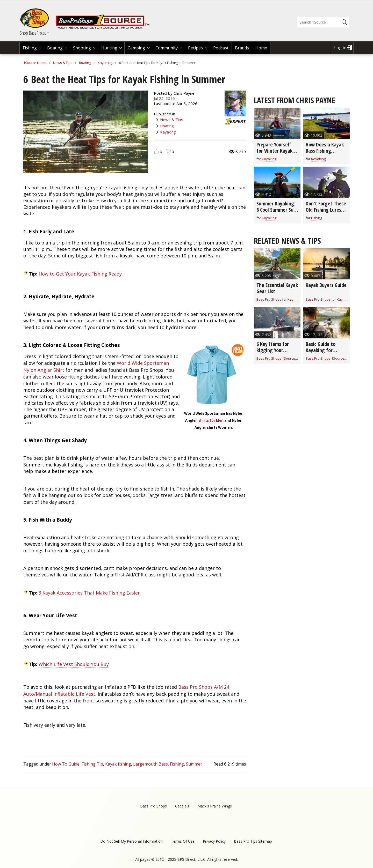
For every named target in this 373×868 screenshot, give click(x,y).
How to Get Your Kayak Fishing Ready (80, 274)
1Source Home (35, 63)
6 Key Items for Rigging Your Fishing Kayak (273, 350)
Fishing (30, 48)
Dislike (168, 151)
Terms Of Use (183, 841)
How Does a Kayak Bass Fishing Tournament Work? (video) (326, 154)
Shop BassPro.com (34, 33)
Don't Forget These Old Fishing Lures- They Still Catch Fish (326, 213)
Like (156, 151)
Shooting (82, 48)
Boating (55, 48)
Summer (194, 764)
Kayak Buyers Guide (326, 285)
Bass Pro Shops (269, 299)
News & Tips (63, 63)
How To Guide (66, 764)
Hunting (109, 48)
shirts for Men (211, 420)
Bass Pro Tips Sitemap (253, 841)
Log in (340, 48)
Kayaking (105, 63)
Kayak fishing (118, 764)
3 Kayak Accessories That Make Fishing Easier (89, 593)
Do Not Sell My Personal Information (131, 841)
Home (261, 48)
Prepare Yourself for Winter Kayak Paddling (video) (274, 151)
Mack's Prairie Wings (215, 806)
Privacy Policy (214, 841)
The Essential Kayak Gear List (277, 288)
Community (167, 48)
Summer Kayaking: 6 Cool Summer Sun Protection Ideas (276, 210)
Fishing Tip (92, 764)
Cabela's (182, 806)
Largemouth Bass (150, 764)
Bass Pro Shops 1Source (276, 358)
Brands (242, 48)
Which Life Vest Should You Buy (74, 664)
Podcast (221, 48)
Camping (136, 48)
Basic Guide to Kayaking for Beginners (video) (324, 350)
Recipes (195, 48)
